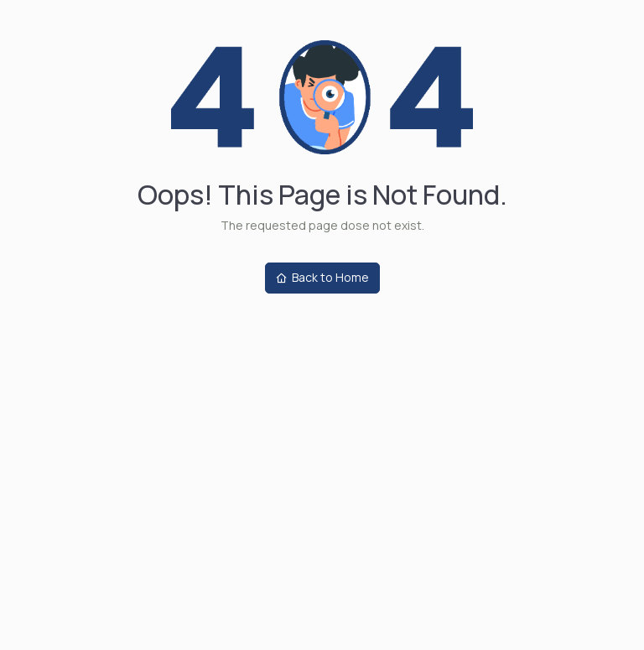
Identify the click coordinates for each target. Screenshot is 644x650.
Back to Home (322, 277)
